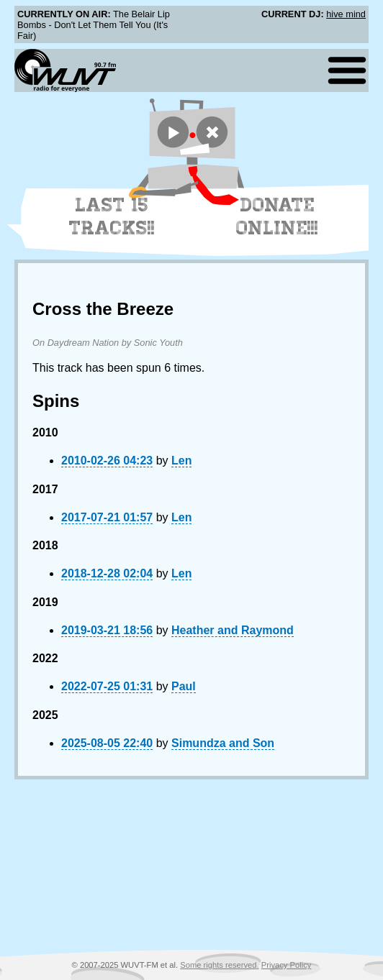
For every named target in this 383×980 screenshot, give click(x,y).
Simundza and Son (223, 743)
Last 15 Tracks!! (112, 216)
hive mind (346, 14)
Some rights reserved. (219, 965)
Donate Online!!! (277, 216)
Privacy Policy (287, 965)
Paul (184, 686)
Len (181, 461)
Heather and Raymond (233, 630)
